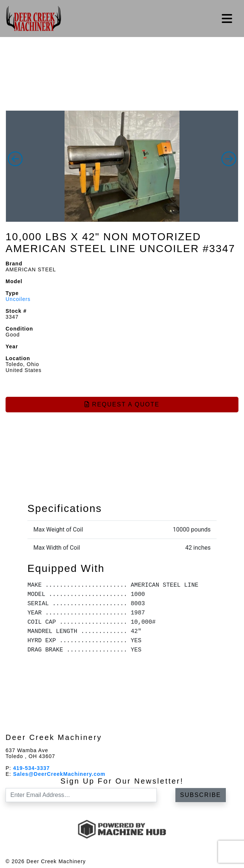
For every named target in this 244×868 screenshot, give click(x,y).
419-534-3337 (31, 768)
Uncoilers (18, 299)
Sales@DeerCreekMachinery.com (59, 774)
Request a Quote (122, 404)
